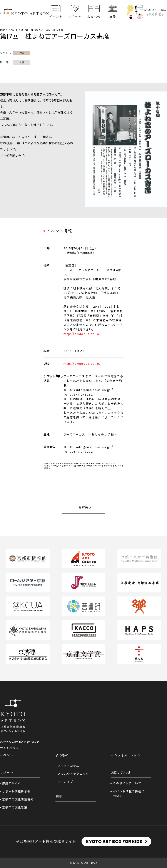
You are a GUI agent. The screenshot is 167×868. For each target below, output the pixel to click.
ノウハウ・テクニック (73, 774)
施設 (113, 17)
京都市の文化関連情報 (18, 799)
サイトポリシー (11, 748)
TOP (2, 30)
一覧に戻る (83, 507)
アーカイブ (65, 782)
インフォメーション (126, 755)
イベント (56, 17)
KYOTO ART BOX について (20, 742)
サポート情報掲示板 (16, 791)
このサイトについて (127, 783)
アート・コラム (68, 766)
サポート (75, 17)
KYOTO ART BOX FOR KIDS (114, 841)
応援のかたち (12, 783)
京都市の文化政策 (15, 808)
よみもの (94, 17)
